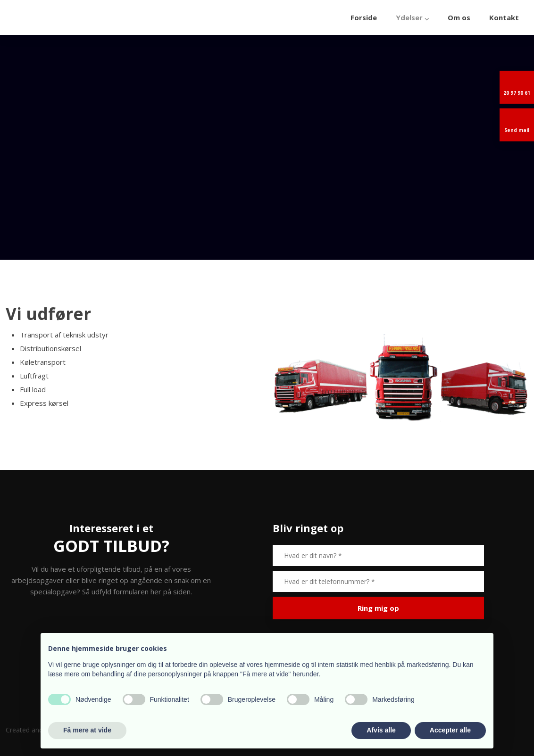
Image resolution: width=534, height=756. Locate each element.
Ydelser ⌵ (412, 17)
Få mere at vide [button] (87, 730)
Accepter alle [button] (450, 730)
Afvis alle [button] (381, 730)
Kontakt (504, 17)
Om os (459, 17)
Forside (364, 17)
